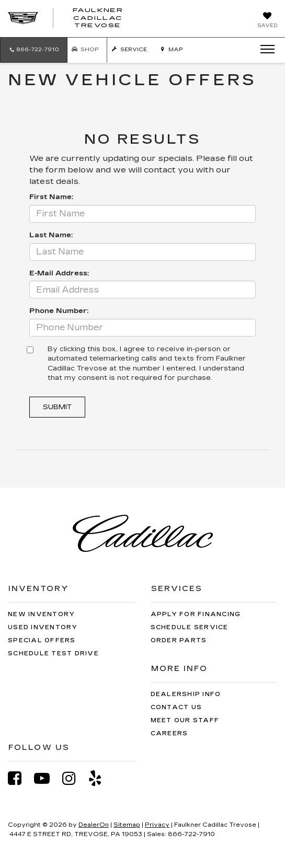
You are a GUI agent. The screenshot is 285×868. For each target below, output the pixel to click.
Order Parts (179, 640)
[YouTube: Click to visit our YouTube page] (47, 778)
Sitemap (127, 825)
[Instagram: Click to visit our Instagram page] (74, 778)
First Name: (51, 197)
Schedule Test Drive (53, 653)
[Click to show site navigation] (264, 50)
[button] (34, 50)
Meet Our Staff (185, 720)
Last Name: (51, 235)
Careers (169, 733)
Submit (57, 407)
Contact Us (176, 707)
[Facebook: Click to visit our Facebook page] (20, 778)
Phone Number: (59, 311)
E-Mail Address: (59, 273)
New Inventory (41, 614)
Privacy (157, 825)
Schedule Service (190, 627)
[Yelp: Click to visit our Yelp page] (100, 778)
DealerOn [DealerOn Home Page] (94, 825)
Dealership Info (186, 694)
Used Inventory (43, 627)
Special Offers (42, 640)
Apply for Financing (196, 614)
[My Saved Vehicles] (267, 21)
